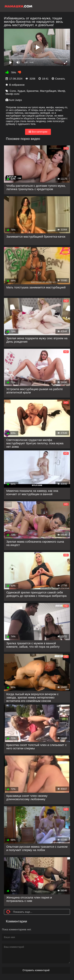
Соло (13, 91)
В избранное (17, 85)
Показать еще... (23, 912)
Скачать (60, 79)
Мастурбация (48, 91)
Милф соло (12, 94)
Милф (61, 91)
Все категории (38, 132)
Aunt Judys (15, 100)
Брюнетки (33, 91)
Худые (21, 91)
